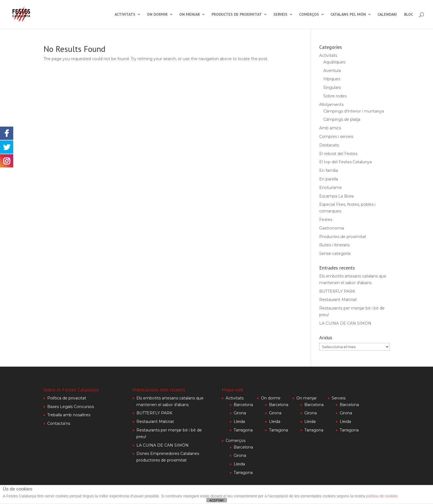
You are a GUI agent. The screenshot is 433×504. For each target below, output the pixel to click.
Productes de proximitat (237, 15)
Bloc (409, 15)
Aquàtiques (334, 62)
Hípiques (332, 79)
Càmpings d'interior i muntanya (354, 111)
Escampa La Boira (336, 196)
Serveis (280, 15)
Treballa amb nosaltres (69, 415)
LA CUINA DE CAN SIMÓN (345, 323)
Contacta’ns (59, 423)
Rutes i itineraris (334, 245)
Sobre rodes (335, 96)
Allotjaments (331, 105)
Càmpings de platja (342, 119)
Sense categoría (335, 254)
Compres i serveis (336, 137)
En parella (329, 179)
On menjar (190, 15)
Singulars (332, 87)
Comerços (309, 15)
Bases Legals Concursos (71, 407)
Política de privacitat (67, 398)
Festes (326, 220)
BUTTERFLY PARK (337, 291)
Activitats (125, 15)
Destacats (329, 145)
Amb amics (330, 128)
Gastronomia (332, 228)
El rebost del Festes (338, 154)
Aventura (332, 71)
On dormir (157, 15)
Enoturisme (331, 188)
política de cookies (382, 496)
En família (329, 170)
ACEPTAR (216, 500)
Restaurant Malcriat (338, 300)
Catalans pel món (348, 15)
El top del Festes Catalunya (345, 162)
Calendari (387, 15)
